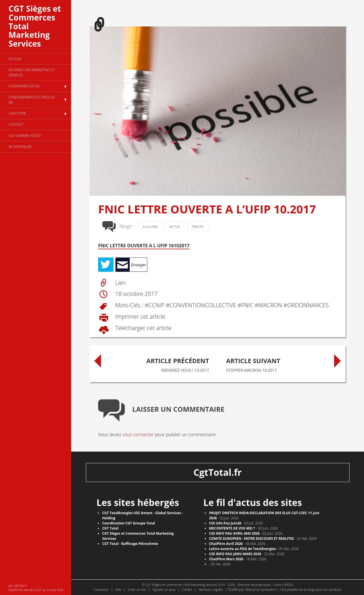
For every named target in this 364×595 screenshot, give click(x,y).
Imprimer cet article (139, 317)
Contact (16, 124)
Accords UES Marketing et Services (32, 72)
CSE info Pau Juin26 (225, 523)
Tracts (198, 227)
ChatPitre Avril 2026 (226, 544)
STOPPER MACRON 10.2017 (277, 364)
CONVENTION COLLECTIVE (203, 305)
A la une (150, 227)
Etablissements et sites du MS (32, 100)
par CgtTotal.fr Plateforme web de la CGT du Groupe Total (36, 588)
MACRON (270, 305)
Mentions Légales (211, 589)
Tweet (106, 265)
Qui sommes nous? (25, 136)
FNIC (247, 305)
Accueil (15, 59)
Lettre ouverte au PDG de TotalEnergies (242, 549)
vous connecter (138, 435)
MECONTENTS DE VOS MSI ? (232, 528)
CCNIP (156, 305)
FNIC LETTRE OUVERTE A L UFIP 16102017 (144, 246)
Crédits (187, 589)
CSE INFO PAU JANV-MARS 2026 (235, 554)
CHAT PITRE (17, 113)
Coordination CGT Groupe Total (129, 523)
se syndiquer (20, 147)
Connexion (101, 589)
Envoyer (138, 265)
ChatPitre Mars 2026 (226, 559)
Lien (121, 283)
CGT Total (110, 528)
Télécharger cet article (143, 328)
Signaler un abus (164, 589)
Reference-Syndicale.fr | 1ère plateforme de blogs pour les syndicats (293, 589)
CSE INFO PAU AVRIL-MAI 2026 (234, 533)
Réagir (126, 226)
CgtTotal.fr (218, 472)
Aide (118, 589)
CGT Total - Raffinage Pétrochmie (130, 544)
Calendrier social (24, 86)
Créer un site (137, 589)
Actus (174, 227)
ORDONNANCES (308, 305)
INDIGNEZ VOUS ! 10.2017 (158, 364)
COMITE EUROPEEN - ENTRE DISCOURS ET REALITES (252, 539)
